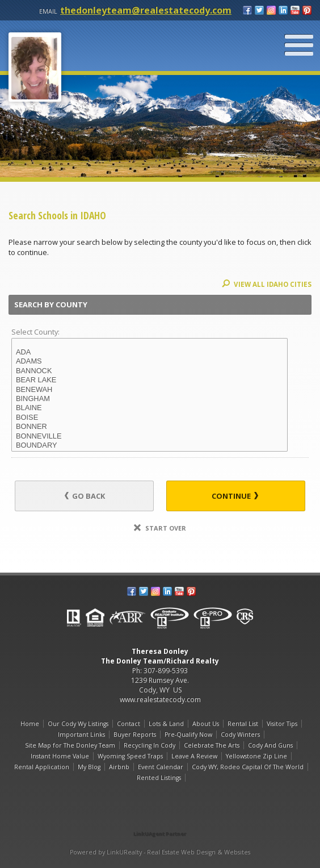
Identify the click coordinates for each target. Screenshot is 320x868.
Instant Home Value (60, 756)
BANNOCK (150, 371)
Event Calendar (161, 767)
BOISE (150, 418)
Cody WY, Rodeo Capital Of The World (248, 767)
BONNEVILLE (150, 436)
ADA (150, 352)
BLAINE (150, 408)
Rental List (243, 724)
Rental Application (42, 767)
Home (30, 724)
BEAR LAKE (150, 380)
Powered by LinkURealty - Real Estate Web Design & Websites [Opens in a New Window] (160, 852)
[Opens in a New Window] (160, 818)
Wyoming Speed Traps (130, 756)
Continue (235, 496)
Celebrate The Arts (212, 745)
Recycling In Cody (150, 745)
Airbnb (119, 767)
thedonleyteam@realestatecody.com (146, 10)
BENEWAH (150, 390)
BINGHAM (150, 399)
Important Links (81, 735)
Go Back (85, 496)
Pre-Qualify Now (188, 735)
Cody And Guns (270, 745)
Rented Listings (159, 778)
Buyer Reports (135, 735)
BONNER (150, 427)
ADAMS (150, 361)
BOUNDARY (150, 445)
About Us (206, 724)
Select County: (35, 332)
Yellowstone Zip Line (256, 756)
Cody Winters (240, 735)
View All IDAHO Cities (267, 284)
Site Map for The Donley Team (70, 745)
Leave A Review (194, 756)
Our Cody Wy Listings (78, 724)
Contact (129, 724)
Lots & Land (166, 724)
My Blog (89, 767)
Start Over (160, 528)
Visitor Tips (282, 724)
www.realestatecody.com (160, 700)
